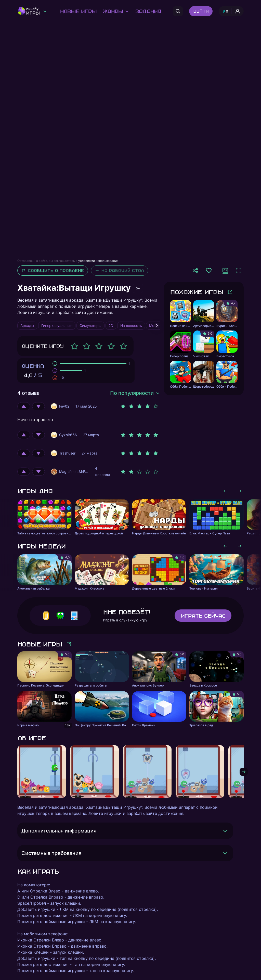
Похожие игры (197, 292)
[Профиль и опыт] (231, 11)
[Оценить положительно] (24, 406)
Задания (148, 11)
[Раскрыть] (225, 831)
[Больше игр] (230, 292)
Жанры (116, 11)
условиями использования (98, 261)
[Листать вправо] (240, 491)
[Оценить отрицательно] (38, 406)
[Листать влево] (225, 491)
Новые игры (78, 11)
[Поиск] (178, 11)
